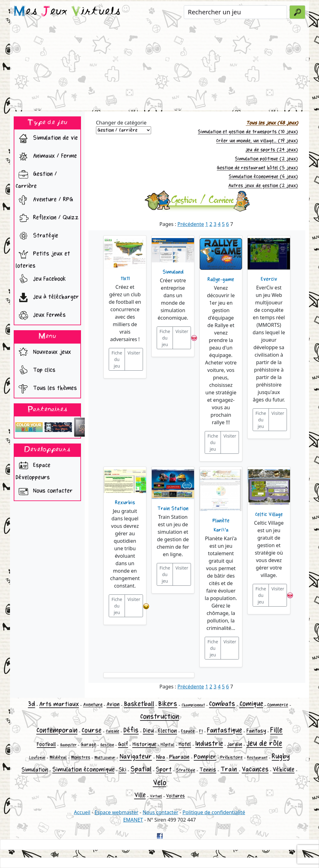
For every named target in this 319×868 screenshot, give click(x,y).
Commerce (278, 705)
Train (230, 769)
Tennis (208, 770)
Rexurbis (125, 503)
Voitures (175, 796)
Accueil (82, 812)
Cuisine (113, 731)
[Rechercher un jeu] (235, 12)
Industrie (209, 744)
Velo (160, 783)
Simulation (35, 770)
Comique (251, 704)
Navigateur (136, 757)
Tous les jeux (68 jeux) (272, 123)
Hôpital (167, 745)
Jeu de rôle (264, 743)
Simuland (173, 272)
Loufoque (37, 758)
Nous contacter (44, 491)
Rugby (281, 756)
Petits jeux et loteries (43, 258)
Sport (164, 769)
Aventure (93, 705)
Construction (160, 717)
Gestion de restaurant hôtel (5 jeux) (257, 168)
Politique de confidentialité (214, 812)
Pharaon (179, 757)
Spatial (141, 769)
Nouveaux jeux (43, 353)
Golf (123, 744)
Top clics (36, 371)
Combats (222, 704)
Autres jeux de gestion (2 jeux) (263, 186)
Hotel (185, 744)
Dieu (148, 731)
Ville (140, 795)
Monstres (81, 757)
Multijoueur (105, 758)
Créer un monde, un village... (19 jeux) (257, 141)
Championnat (193, 705)
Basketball (139, 704)
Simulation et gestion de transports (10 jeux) (248, 132)
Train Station (173, 509)
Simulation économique (83, 769)
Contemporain (57, 730)
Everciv (269, 279)
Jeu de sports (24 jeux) (272, 150)
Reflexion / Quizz (47, 218)
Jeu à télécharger (47, 298)
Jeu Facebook (41, 279)
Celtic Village (269, 514)
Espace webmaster (116, 812)
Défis (131, 730)
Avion (113, 704)
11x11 (125, 279)
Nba (161, 757)
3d (32, 704)
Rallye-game (221, 279)
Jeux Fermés (41, 316)
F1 (201, 731)
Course (92, 730)
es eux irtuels (67, 12)
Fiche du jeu (117, 359)
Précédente (191, 224)
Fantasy (256, 731)
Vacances (255, 769)
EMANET (133, 820)
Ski (122, 770)
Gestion (107, 745)
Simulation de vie (47, 138)
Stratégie (37, 236)
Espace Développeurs (33, 470)
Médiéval (58, 757)
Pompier (205, 757)
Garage (88, 745)
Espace (188, 731)
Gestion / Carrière (36, 178)
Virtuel (156, 796)
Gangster (68, 745)
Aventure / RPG (44, 200)
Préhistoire (231, 757)
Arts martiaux (59, 704)
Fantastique (224, 730)
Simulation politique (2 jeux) (266, 159)
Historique (144, 744)
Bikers (168, 704)
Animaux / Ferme (46, 157)
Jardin (235, 744)
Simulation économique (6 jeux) (263, 177)
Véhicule (283, 769)
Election (167, 731)
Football (46, 744)
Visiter (134, 353)
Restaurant (257, 758)
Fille (276, 730)
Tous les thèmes (46, 389)
